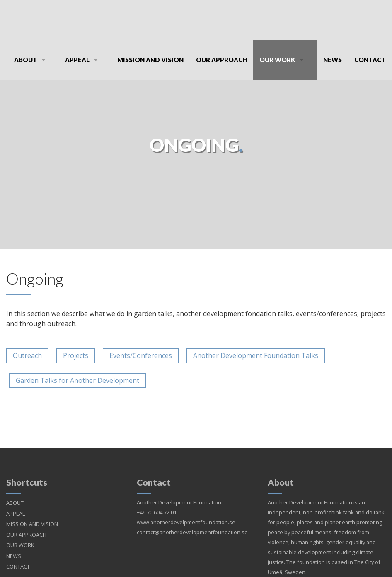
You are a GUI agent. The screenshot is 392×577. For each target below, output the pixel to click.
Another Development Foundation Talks (256, 355)
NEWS (333, 60)
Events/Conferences (141, 355)
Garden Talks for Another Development (77, 380)
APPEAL (77, 60)
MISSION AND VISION (150, 60)
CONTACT (370, 60)
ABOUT (26, 60)
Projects (76, 355)
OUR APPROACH (221, 60)
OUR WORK (277, 60)
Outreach (27, 355)
